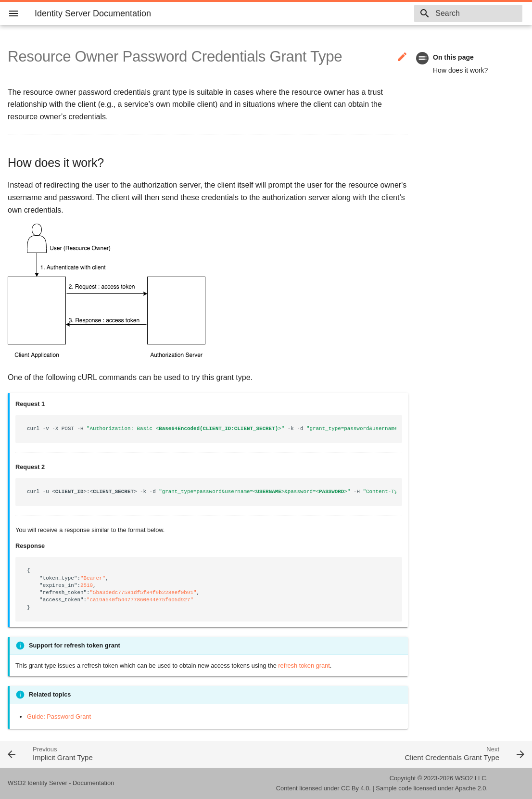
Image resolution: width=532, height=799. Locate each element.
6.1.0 (388, 13)
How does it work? (460, 70)
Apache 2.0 (471, 788)
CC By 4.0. (356, 788)
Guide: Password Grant (59, 717)
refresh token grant (304, 666)
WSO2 (464, 778)
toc (423, 58)
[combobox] (467, 13)
